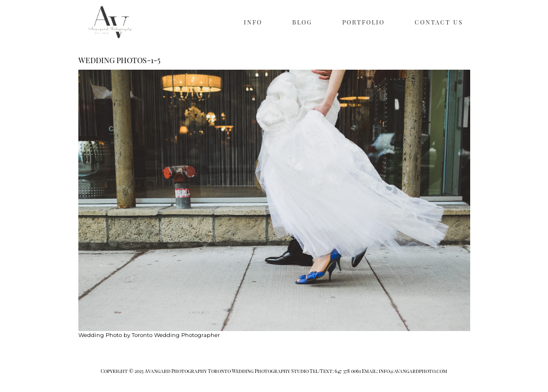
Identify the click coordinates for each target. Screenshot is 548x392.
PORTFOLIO (364, 22)
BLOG (302, 22)
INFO (253, 22)
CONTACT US (439, 22)
